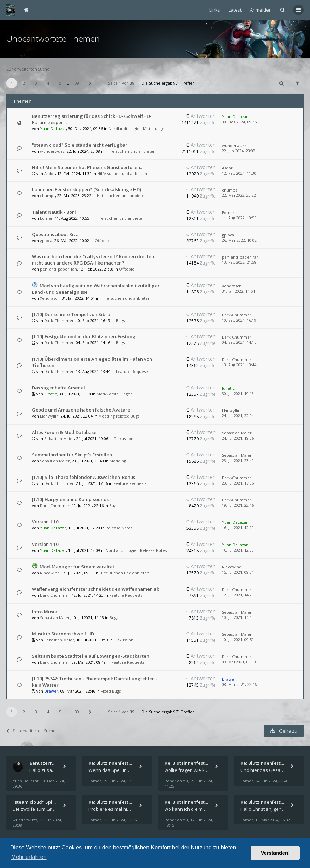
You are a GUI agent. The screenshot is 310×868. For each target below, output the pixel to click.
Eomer (46, 218)
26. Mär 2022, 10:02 (239, 240)
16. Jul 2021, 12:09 (238, 550)
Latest (235, 10)
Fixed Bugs (111, 691)
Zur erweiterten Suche (28, 69)
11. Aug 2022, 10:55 (239, 218)
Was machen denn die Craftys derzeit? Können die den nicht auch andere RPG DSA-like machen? (93, 260)
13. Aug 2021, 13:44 (239, 365)
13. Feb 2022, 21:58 (239, 262)
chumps (48, 196)
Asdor (50, 173)
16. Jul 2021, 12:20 (238, 528)
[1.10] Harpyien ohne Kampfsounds (70, 499)
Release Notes (119, 528)
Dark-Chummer (59, 321)
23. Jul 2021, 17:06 (238, 483)
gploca (46, 241)
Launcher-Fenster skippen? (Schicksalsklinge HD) (87, 189)
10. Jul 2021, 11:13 (238, 617)
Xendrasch (50, 298)
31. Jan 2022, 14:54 (238, 291)
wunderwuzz (52, 151)
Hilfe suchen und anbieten (131, 151)
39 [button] (77, 83)
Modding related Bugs (119, 416)
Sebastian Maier (59, 438)
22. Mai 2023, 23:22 (239, 195)
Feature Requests (132, 371)
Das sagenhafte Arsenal (58, 388)
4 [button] (48, 83)
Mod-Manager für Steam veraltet (77, 567)
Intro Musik (44, 612)
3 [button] (36, 83)
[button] (90, 83)
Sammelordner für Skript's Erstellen (72, 455)
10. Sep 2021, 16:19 (239, 320)
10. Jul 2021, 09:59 (238, 639)
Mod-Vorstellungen (115, 394)
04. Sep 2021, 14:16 (239, 342)
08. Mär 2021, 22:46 (239, 684)
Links (215, 10)
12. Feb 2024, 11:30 (239, 173)
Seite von (121, 83)
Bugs (120, 321)
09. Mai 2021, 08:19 (239, 662)
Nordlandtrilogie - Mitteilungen (138, 129)
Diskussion (124, 438)
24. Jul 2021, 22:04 (238, 416)
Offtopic (102, 241)
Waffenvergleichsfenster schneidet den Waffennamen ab (96, 589)
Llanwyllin (49, 416)
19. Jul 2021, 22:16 (238, 505)
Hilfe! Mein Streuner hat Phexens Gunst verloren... (88, 167)
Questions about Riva (55, 234)
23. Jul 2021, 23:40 (238, 460)
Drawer (51, 691)
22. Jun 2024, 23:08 (239, 151)
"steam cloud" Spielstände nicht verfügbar (80, 145)
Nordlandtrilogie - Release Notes (136, 550)
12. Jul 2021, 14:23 (238, 595)
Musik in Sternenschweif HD (63, 634)
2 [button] (24, 83)
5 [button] (60, 83)
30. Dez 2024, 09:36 (239, 122)
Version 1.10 (45, 522)
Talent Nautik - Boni (54, 212)
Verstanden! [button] (275, 853)
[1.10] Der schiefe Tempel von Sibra (71, 314)
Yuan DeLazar (53, 129)
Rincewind (50, 573)
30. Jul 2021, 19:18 (238, 393)
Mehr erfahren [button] (29, 857)
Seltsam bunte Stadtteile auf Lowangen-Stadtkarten (91, 656)
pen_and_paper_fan (58, 269)
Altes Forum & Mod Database (64, 432)
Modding (118, 461)
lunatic (51, 394)
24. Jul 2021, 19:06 (238, 438)
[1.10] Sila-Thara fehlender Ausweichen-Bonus (84, 477)
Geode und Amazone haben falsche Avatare (81, 410)
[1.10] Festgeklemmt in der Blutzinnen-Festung (84, 336)
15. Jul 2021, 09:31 (238, 572)
